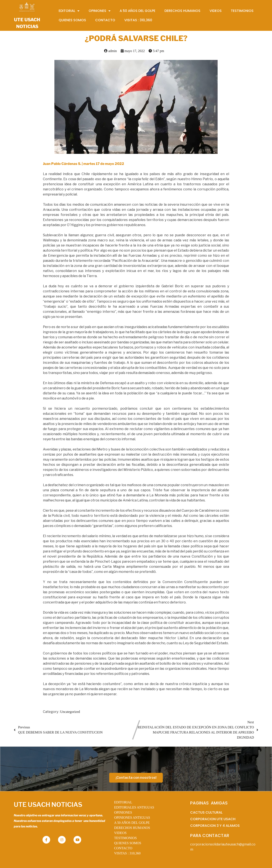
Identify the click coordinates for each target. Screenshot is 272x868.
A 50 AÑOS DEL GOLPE (132, 823)
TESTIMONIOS (125, 838)
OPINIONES (123, 812)
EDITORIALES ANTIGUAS (134, 807)
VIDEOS (120, 833)
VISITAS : (127, 853)
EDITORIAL (123, 802)
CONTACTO (123, 848)
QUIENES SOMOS (128, 843)
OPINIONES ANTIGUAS (132, 818)
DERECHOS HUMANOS (132, 828)
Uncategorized (70, 712)
